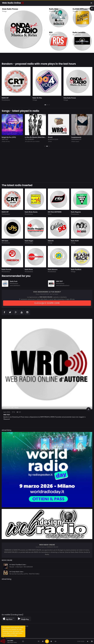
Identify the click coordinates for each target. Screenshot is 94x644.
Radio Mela (54, 9)
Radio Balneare (53, 269)
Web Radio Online (12, 642)
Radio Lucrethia (79, 32)
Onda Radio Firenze (10, 9)
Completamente (76, 137)
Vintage (4, 11)
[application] (47, 641)
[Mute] (88, 641)
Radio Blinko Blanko (31, 212)
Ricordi (50, 137)
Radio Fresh (14, 281)
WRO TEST (59, 281)
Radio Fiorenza (6, 269)
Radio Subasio (75, 141)
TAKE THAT (5, 139)
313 (19, 412)
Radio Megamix (76, 212)
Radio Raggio (29, 241)
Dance (50, 214)
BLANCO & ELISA (53, 139)
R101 (50, 141)
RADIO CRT (5, 98)
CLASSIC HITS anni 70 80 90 (32, 141)
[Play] (47, 641)
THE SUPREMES (30, 139)
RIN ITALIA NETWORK (55, 212)
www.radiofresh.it (15, 286)
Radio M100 (75, 241)
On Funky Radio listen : (17, 572)
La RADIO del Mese (11, 407)
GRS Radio (5, 241)
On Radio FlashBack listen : (18, 565)
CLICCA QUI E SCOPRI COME (47, 303)
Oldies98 (51, 241)
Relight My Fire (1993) (9, 137)
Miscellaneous (53, 35)
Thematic (75, 11)
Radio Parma (29, 269)
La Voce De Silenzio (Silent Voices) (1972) (38, 137)
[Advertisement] (47, 166)
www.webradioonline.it (63, 286)
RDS (51, 32)
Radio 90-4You (37, 98)
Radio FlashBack (76, 269)
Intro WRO (10, 641)
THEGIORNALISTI (76, 139)
